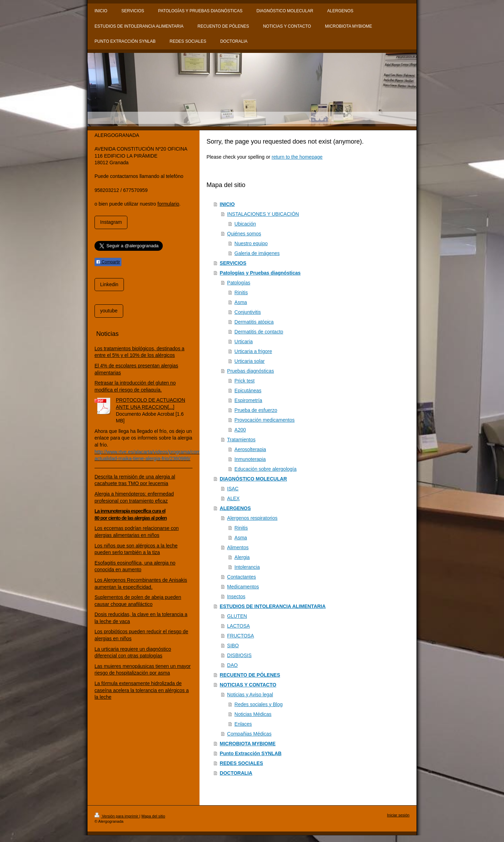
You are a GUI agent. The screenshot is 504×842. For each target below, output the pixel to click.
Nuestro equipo (251, 243)
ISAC (233, 489)
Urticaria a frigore (253, 351)
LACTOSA (239, 626)
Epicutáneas (248, 391)
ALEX (233, 498)
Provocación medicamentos (265, 420)
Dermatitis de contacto (259, 332)
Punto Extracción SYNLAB (251, 753)
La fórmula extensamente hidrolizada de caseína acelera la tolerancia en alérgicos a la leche (142, 690)
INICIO (227, 204)
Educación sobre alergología (265, 469)
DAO (232, 665)
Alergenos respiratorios (252, 518)
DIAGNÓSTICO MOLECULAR (253, 479)
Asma (241, 302)
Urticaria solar (250, 361)
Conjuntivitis (248, 312)
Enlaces (243, 724)
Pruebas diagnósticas (251, 371)
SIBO (233, 646)
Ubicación (245, 224)
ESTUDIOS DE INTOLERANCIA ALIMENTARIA (273, 606)
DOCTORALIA (236, 773)
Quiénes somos (244, 234)
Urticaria (244, 341)
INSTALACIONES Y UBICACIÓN (263, 214)
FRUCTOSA (241, 636)
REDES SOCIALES (241, 763)
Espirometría (248, 400)
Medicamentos (243, 587)
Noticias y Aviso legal (250, 695)
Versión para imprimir (117, 816)
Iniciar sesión (398, 815)
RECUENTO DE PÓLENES (250, 675)
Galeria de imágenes (257, 253)
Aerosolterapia (250, 449)
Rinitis (241, 292)
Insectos (236, 596)
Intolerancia (247, 567)
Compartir (108, 262)
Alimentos (238, 547)
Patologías (239, 283)
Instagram (111, 222)
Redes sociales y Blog (259, 704)
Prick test (245, 381)
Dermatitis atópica (254, 322)
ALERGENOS (235, 508)
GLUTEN (237, 616)
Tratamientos (241, 440)
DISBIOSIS (239, 655)
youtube (109, 311)
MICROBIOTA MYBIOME (248, 744)
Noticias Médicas (253, 714)
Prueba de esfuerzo (256, 410)
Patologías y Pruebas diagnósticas (260, 273)
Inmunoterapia (250, 459)
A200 (240, 430)
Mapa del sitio (153, 816)
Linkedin (109, 284)
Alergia (242, 557)
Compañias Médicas (249, 734)
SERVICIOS (233, 263)
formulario (168, 204)
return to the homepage (297, 157)
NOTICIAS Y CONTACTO (248, 685)
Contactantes (242, 577)
